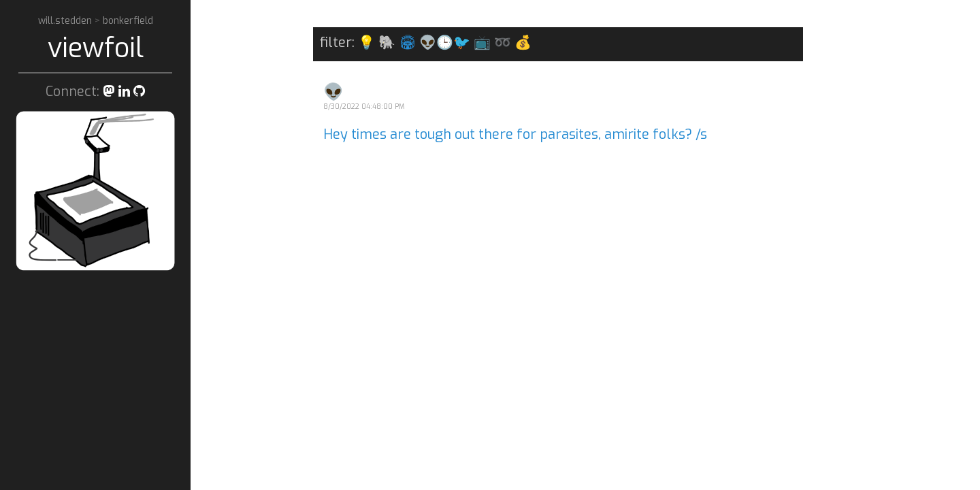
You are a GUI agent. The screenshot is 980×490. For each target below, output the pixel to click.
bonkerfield (128, 21)
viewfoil (96, 48)
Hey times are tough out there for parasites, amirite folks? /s (515, 134)
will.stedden (66, 21)
